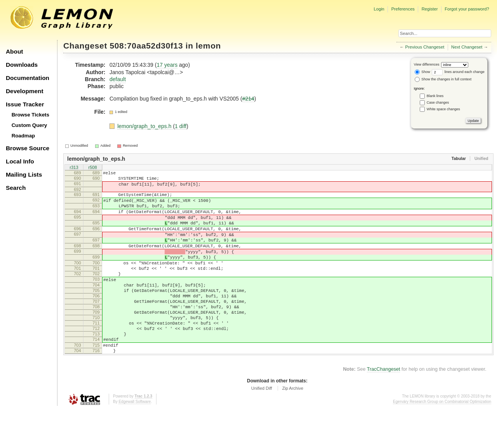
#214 (248, 99)
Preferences (403, 9)
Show (422, 72)
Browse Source (28, 148)
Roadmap (23, 136)
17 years (167, 65)
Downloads (22, 65)
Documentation (28, 78)
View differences (427, 64)
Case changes (438, 102)
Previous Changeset (425, 47)
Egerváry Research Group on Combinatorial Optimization (442, 440)
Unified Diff (262, 427)
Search (16, 188)
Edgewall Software (135, 440)
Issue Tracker (25, 104)
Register (430, 9)
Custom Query (30, 125)
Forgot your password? (467, 9)
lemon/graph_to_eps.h (145, 126)
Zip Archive (293, 427)
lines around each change (458, 72)
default (118, 79)
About (14, 51)
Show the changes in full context (443, 79)
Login (379, 9)
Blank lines (435, 96)
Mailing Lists (24, 175)
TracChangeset (384, 408)
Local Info (20, 161)
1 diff (181, 126)
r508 (92, 168)
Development (25, 91)
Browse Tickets (30, 115)
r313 (74, 168)
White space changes (443, 109)
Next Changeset (467, 47)
